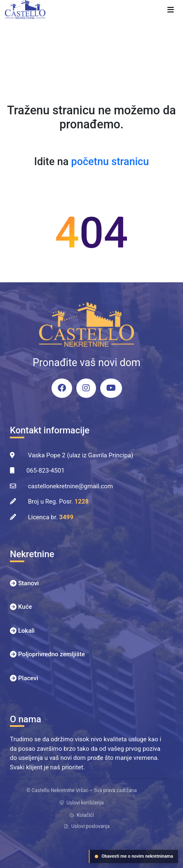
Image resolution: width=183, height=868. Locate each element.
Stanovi (28, 583)
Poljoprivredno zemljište (52, 654)
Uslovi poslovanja (87, 826)
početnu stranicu (110, 162)
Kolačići (82, 815)
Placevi (28, 678)
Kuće (25, 607)
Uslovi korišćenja (81, 803)
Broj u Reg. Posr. (58, 501)
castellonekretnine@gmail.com (70, 486)
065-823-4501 (46, 471)
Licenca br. (51, 517)
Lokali (26, 631)
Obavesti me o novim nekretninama (134, 856)
